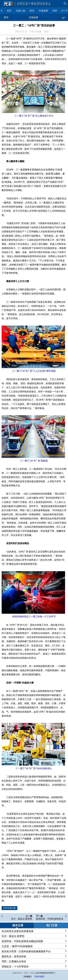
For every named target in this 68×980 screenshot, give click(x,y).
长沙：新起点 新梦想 (22, 919)
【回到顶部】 (39, 977)
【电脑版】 (28, 977)
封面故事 (34, 17)
